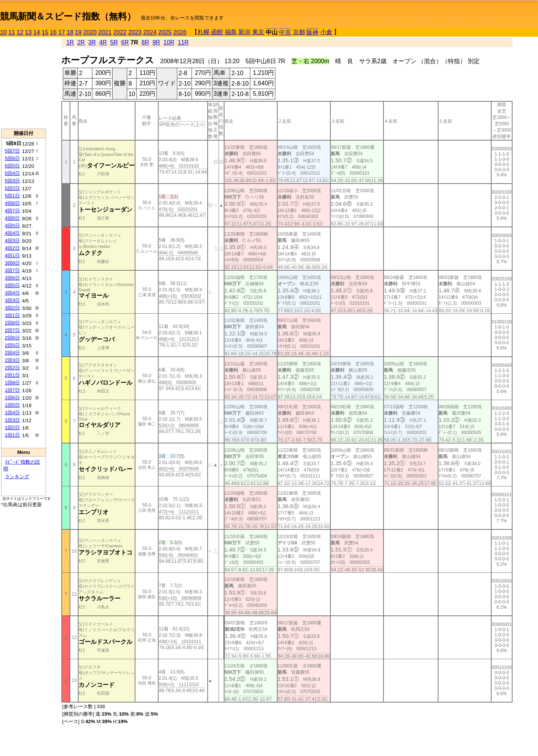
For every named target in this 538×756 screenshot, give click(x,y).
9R (156, 42)
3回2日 (12, 308)
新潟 (244, 32)
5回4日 (12, 173)
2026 (180, 32)
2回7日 (12, 330)
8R (145, 42)
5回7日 (12, 151)
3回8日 (12, 263)
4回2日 (12, 248)
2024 (150, 32)
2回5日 (12, 345)
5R (114, 42)
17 (62, 32)
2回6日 (12, 338)
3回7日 (12, 271)
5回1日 (12, 196)
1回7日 (12, 390)
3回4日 (12, 293)
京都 (299, 32)
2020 (90, 32)
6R (125, 42)
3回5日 (12, 285)
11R (183, 42)
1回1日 (12, 435)
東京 (258, 32)
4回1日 (12, 256)
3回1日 (12, 315)
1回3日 (12, 420)
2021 (105, 32)
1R (70, 42)
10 (3, 32)
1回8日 (12, 383)
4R (103, 42)
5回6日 (12, 158)
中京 (285, 32)
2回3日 (12, 360)
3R (92, 42)
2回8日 (12, 323)
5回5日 (12, 166)
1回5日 (12, 405)
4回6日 (12, 218)
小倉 (326, 32)
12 (20, 32)
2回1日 (12, 375)
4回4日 (12, 233)
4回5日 (12, 226)
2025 (165, 32)
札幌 (204, 32)
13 (28, 32)
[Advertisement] (24, 83)
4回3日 (12, 241)
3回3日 (12, 300)
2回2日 (12, 368)
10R (169, 42)
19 (78, 32)
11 (12, 32)
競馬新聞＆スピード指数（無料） (68, 16)
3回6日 (12, 278)
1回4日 (12, 413)
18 (70, 32)
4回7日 (12, 211)
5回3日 (12, 181)
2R (81, 42)
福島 (231, 32)
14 (37, 32)
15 (45, 32)
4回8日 (12, 203)
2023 (135, 32)
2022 (120, 32)
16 (54, 32)
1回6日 (12, 398)
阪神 (312, 32)
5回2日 (12, 188)
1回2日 (12, 428)
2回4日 (12, 353)
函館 (217, 32)
